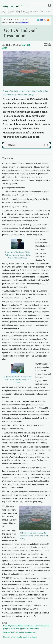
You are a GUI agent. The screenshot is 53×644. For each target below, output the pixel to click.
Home (3, 11)
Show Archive (20, 11)
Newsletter (26, 13)
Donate (18, 13)
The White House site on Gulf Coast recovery (19, 632)
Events (3, 13)
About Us (11, 13)
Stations (48, 11)
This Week (11, 11)
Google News (23, 23)
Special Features (32, 11)
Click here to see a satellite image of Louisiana (20, 637)
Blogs (42, 11)
